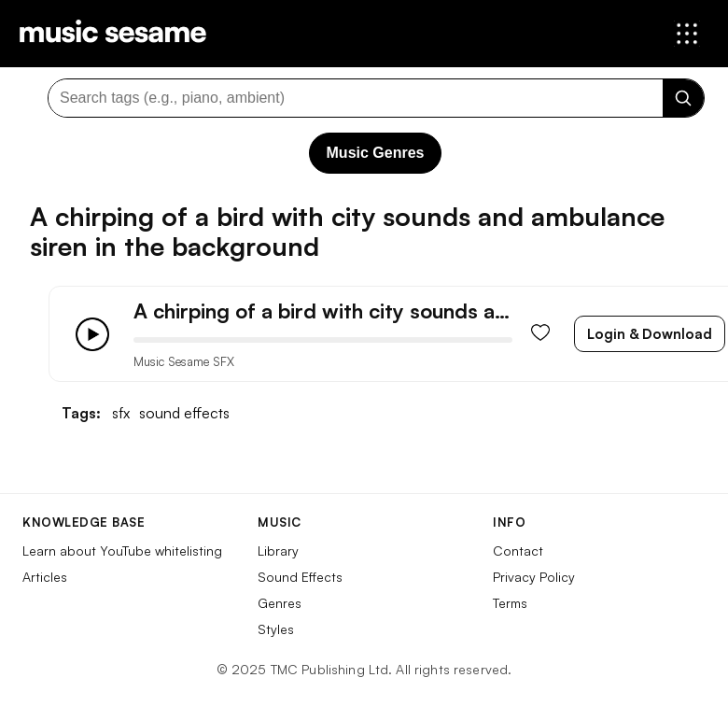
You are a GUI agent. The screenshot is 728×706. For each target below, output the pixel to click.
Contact (518, 551)
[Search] (683, 98)
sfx (121, 413)
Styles (276, 629)
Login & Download (650, 334)
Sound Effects (300, 577)
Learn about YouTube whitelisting (122, 551)
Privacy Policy (534, 577)
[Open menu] (687, 34)
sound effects (184, 413)
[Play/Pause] (92, 334)
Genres (280, 603)
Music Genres (376, 153)
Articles (45, 577)
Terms (510, 603)
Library (278, 551)
